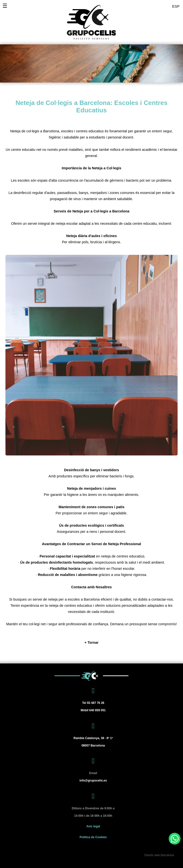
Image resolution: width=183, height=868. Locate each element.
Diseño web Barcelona (159, 855)
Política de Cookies (93, 837)
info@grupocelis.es (93, 781)
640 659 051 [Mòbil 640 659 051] (93, 710)
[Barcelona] (93, 742)
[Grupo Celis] (88, 20)
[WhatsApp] (175, 839)
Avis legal (93, 826)
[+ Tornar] (92, 642)
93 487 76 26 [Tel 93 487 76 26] (93, 703)
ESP (176, 6)
